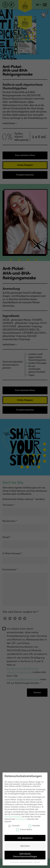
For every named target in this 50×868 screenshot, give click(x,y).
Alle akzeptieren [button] (25, 838)
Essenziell (14, 826)
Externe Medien (24, 830)
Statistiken (34, 826)
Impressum (37, 862)
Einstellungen (21, 819)
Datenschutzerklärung (13, 817)
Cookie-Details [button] (14, 862)
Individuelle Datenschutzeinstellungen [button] (25, 855)
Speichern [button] (25, 846)
